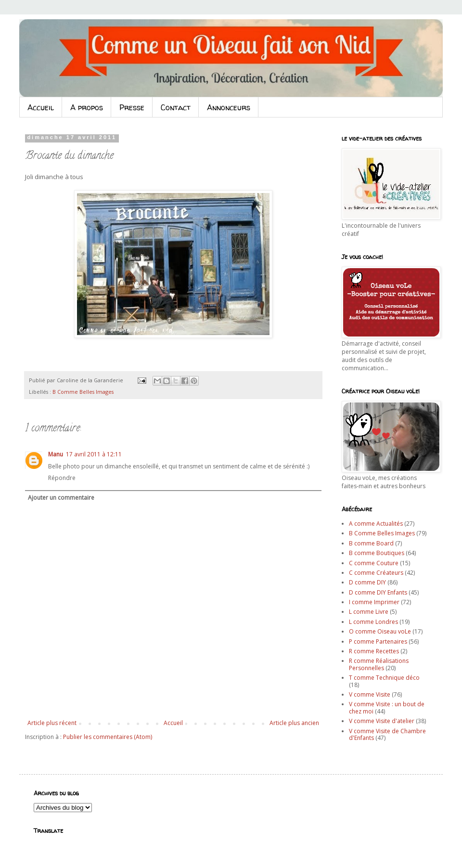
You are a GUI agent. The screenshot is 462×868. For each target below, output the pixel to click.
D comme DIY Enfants (378, 592)
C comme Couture (374, 563)
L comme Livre (369, 612)
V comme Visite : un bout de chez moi (387, 707)
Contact (176, 107)
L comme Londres (373, 622)
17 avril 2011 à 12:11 (94, 454)
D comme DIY (367, 582)
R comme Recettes (374, 651)
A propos (87, 107)
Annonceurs (229, 107)
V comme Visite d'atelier (382, 721)
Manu (56, 454)
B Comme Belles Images (83, 392)
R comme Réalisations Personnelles (379, 664)
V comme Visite (370, 694)
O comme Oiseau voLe (380, 631)
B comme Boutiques (377, 553)
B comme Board (371, 543)
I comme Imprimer (374, 602)
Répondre (62, 478)
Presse (132, 107)
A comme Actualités (376, 524)
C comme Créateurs (376, 573)
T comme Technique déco (384, 678)
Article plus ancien (294, 723)
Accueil (41, 107)
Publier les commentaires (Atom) (108, 737)
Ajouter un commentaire (61, 498)
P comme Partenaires (378, 641)
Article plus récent (52, 723)
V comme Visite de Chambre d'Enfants (387, 734)
